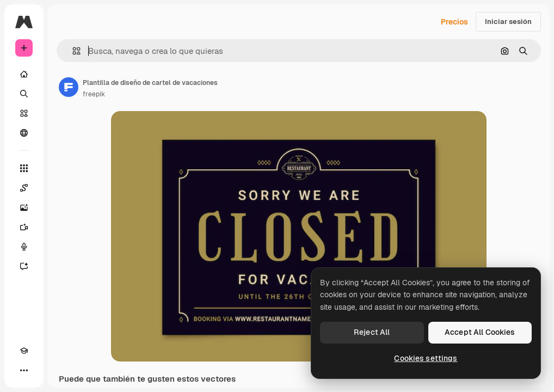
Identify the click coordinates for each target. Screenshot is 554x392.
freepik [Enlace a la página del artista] (94, 94)
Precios (454, 22)
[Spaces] (24, 188)
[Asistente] (24, 266)
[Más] (24, 370)
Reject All (372, 332)
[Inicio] (24, 74)
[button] (72, 51)
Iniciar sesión (508, 22)
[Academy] (24, 351)
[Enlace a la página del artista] (69, 87)
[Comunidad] (24, 133)
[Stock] (24, 113)
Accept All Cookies (480, 332)
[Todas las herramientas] (24, 168)
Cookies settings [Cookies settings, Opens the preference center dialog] (426, 358)
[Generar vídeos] (24, 227)
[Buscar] (24, 94)
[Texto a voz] (24, 247)
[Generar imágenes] (24, 207)
